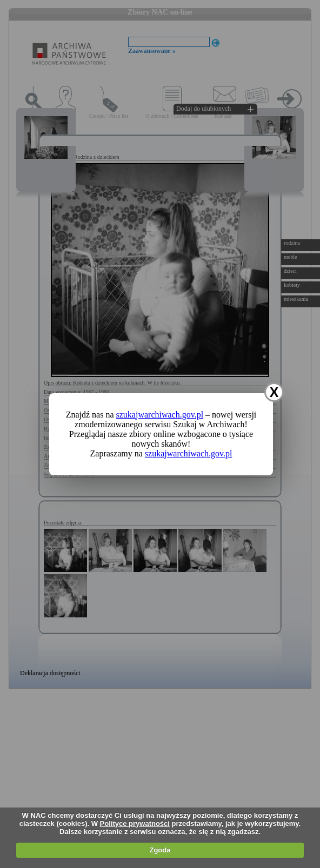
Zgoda (160, 850)
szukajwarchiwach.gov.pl (160, 415)
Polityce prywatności (135, 823)
